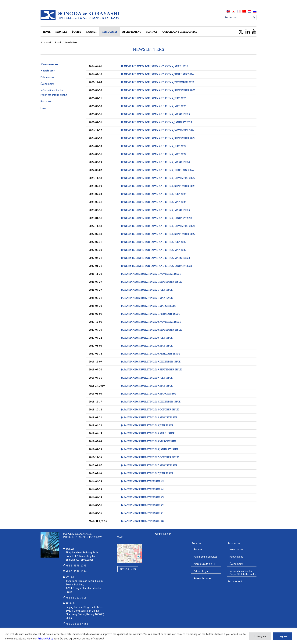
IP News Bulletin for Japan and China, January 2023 (157, 218)
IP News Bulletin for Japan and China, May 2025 (154, 106)
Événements (47, 84)
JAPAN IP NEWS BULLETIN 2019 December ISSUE (151, 362)
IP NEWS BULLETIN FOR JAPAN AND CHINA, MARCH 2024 (156, 162)
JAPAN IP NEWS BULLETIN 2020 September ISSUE (151, 330)
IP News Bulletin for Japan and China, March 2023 (156, 210)
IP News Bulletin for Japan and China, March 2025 (156, 114)
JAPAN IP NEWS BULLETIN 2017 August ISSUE (149, 465)
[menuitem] (228, 11)
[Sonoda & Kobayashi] (80, 15)
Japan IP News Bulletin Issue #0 (142, 521)
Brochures (46, 101)
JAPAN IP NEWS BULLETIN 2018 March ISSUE (149, 441)
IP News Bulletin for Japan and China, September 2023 (158, 186)
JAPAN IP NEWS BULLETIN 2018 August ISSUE (149, 417)
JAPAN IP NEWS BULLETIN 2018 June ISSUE (147, 425)
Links (43, 108)
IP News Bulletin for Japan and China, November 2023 (158, 178)
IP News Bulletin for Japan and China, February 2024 (157, 170)
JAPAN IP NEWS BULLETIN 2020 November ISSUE (151, 322)
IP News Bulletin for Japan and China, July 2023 (154, 194)
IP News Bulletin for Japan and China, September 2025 (158, 90)
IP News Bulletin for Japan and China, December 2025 (158, 82)
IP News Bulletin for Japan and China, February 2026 (157, 74)
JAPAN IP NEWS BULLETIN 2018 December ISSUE (151, 402)
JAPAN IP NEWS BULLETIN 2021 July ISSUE (147, 290)
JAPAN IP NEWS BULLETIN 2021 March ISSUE (149, 306)
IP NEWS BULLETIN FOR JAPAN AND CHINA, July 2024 (154, 146)
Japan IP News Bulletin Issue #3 (142, 497)
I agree (283, 636)
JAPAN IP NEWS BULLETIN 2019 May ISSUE (147, 386)
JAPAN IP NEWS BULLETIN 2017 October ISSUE (150, 457)
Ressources (49, 64)
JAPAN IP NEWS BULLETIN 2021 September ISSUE (151, 282)
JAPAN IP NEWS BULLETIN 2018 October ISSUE (150, 409)
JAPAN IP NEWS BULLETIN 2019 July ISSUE (147, 378)
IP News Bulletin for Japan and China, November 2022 (158, 226)
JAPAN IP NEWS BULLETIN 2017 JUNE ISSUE (147, 473)
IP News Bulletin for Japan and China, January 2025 (157, 122)
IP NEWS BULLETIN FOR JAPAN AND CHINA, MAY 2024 (154, 154)
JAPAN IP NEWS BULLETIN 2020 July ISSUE (147, 338)
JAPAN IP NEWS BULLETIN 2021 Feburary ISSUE (151, 314)
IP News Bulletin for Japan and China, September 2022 (158, 234)
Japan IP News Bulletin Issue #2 (142, 505)
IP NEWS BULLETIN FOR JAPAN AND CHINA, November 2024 (158, 130)
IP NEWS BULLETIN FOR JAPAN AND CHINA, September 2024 (158, 138)
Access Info (128, 569)
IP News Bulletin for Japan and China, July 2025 (154, 98)
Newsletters (148, 49)
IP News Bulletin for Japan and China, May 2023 (154, 202)
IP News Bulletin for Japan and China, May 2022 (154, 250)
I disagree (260, 636)
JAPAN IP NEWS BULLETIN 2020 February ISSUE (151, 354)
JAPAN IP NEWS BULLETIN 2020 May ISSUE (147, 346)
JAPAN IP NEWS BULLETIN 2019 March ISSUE (149, 394)
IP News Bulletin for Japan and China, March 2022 (156, 258)
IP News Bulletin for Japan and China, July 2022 (154, 242)
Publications (47, 77)
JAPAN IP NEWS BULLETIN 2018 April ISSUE (148, 433)
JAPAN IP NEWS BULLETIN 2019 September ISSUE (151, 369)
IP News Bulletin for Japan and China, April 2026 (155, 66)
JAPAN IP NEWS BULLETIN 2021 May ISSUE (147, 298)
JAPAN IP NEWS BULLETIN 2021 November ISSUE (151, 274)
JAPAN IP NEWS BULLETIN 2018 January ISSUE (150, 449)
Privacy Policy (45, 639)
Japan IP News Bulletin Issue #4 (142, 489)
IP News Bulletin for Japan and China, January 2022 (157, 266)
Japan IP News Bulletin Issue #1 (142, 513)
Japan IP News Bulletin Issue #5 (142, 481)
